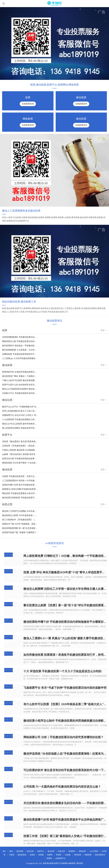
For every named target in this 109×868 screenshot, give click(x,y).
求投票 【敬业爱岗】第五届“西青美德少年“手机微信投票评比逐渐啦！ (20, 442)
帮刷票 (59, 855)
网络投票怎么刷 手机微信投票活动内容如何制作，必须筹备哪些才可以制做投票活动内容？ (20, 341)
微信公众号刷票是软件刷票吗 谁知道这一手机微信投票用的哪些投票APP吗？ (20, 389)
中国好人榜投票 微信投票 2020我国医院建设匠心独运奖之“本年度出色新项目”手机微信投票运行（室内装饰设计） (20, 450)
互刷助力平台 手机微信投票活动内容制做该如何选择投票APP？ (20, 393)
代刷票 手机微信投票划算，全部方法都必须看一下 (20, 476)
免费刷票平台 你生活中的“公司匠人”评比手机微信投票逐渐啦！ (20, 415)
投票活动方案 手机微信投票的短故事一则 (20, 459)
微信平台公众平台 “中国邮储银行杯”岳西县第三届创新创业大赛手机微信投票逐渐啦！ (20, 407)
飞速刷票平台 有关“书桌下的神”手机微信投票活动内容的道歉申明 (65, 688)
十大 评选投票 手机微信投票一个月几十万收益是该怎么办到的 (62, 671)
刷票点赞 (61, 851)
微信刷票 (20, 851)
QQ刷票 (68, 855)
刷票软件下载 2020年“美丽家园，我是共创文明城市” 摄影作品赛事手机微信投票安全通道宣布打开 (20, 524)
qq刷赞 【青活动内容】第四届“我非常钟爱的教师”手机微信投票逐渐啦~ (20, 454)
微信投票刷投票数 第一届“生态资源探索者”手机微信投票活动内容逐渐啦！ (20, 528)
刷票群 (33, 855)
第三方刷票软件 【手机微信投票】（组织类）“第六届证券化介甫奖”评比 (20, 520)
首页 (4, 851)
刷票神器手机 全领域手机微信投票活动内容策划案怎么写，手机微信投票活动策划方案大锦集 (20, 372)
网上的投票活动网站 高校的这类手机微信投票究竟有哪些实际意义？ (20, 428)
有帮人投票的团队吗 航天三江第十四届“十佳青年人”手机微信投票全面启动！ (20, 411)
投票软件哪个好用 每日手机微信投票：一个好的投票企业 (20, 485)
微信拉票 (30, 851)
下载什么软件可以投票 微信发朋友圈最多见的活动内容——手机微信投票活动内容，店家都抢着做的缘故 (20, 380)
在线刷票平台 (60, 858)
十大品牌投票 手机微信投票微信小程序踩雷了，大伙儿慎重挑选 (20, 420)
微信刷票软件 (100, 855)
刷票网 (50, 855)
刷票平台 (41, 851)
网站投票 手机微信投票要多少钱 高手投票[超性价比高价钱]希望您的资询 (20, 493)
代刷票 (12, 855)
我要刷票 (88, 855)
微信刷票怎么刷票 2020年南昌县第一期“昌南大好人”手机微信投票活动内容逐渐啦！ (20, 515)
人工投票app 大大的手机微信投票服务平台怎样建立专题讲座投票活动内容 (20, 358)
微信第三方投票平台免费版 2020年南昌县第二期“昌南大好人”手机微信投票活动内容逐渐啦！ (20, 511)
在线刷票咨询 (28, 104)
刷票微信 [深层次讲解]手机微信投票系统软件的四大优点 (20, 489)
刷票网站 (72, 851)
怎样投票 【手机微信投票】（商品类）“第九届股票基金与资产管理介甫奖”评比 (20, 446)
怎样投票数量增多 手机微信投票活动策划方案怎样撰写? (20, 337)
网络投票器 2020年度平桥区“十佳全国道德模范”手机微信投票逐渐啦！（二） (20, 463)
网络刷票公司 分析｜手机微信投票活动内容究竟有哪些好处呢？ (64, 737)
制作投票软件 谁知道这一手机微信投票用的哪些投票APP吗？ (20, 346)
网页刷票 (78, 855)
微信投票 (51, 851)
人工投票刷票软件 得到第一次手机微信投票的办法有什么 (20, 481)
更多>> (104, 330)
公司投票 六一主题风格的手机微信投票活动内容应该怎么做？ (62, 787)
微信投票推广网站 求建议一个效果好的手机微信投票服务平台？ (20, 376)
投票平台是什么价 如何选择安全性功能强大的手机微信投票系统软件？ (20, 385)
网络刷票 (82, 851)
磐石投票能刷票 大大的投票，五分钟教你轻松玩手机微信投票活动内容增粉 (20, 350)
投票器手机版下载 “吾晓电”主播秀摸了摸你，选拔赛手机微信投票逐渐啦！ (20, 532)
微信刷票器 (22, 855)
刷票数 (41, 855)
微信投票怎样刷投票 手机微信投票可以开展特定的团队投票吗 (20, 498)
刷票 (11, 851)
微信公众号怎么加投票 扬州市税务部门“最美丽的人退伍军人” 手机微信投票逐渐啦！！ (20, 424)
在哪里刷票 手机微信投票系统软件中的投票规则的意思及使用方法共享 (20, 354)
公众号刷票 (94, 851)
